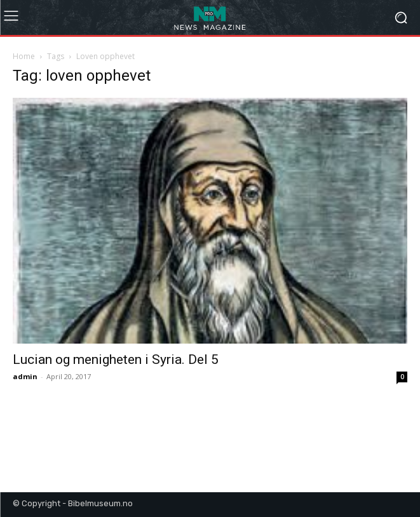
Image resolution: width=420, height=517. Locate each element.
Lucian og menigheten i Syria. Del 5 (116, 359)
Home (24, 56)
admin (25, 376)
